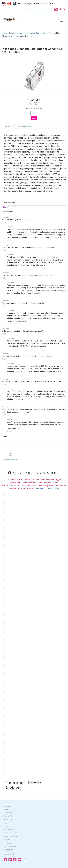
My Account (8, 843)
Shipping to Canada (10, 836)
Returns (6, 826)
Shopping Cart (8, 850)
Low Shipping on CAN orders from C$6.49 (36, 3)
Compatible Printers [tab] (24, 126)
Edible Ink (21, 33)
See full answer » (58, 237)
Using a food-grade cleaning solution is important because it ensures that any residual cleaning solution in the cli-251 (36, 395)
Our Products (8, 816)
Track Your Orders (10, 846)
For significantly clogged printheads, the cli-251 (35, 369)
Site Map (7, 840)
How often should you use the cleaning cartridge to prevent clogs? (29, 275)
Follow (4, 222)
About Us (7, 806)
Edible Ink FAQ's (9, 813)
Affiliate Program (9, 819)
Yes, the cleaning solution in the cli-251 (36, 344)
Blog (5, 823)
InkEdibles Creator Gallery (47, 488)
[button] (8, 240)
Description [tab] (8, 126)
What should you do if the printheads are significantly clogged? (27, 356)
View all (5, 437)
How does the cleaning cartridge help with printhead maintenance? (29, 247)
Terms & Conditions (10, 833)
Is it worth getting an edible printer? (16, 220)
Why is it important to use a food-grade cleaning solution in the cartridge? (31, 382)
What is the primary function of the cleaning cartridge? (24, 303)
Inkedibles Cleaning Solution (38, 33)
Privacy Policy (8, 830)
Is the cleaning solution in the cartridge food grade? (23, 331)
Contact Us (8, 809)
